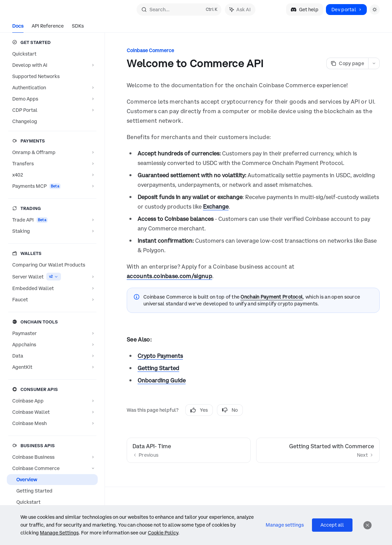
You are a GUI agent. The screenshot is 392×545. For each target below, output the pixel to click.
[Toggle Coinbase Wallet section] (52, 412)
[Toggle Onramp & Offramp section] (52, 152)
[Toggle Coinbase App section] (52, 401)
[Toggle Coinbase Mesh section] (52, 423)
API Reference (48, 28)
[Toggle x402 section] (52, 175)
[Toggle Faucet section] (52, 300)
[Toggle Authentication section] (52, 88)
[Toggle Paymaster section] (52, 333)
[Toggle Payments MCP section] (52, 186)
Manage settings (285, 525)
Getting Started (158, 368)
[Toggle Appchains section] (52, 345)
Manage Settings (59, 533)
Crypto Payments (160, 356)
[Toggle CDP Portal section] (52, 110)
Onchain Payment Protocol (272, 297)
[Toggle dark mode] (375, 10)
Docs (18, 28)
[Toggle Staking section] (52, 231)
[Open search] (179, 10)
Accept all (332, 525)
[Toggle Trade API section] (52, 220)
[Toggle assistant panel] (240, 10)
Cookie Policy (163, 533)
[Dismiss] (367, 525)
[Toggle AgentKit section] (52, 367)
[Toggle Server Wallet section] (52, 277)
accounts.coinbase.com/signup (169, 276)
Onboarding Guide (162, 380)
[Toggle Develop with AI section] (52, 65)
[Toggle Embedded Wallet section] (52, 288)
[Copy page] (347, 63)
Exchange (216, 207)
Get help (305, 10)
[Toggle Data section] (52, 356)
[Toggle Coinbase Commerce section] (52, 468)
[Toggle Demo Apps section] (52, 99)
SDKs (78, 28)
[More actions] (374, 63)
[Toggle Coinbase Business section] (52, 457)
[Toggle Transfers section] (52, 164)
